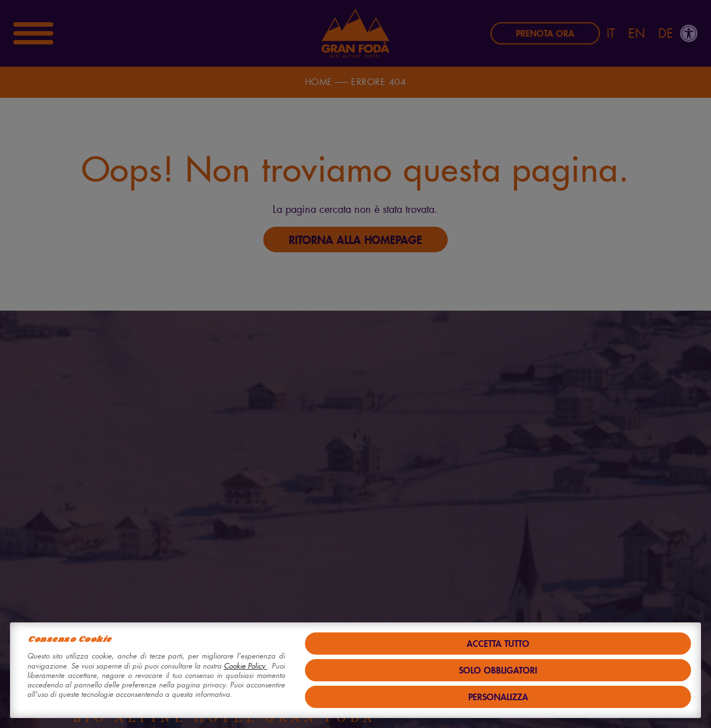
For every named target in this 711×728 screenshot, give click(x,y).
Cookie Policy (246, 666)
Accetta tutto (498, 643)
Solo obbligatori (498, 670)
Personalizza (498, 697)
